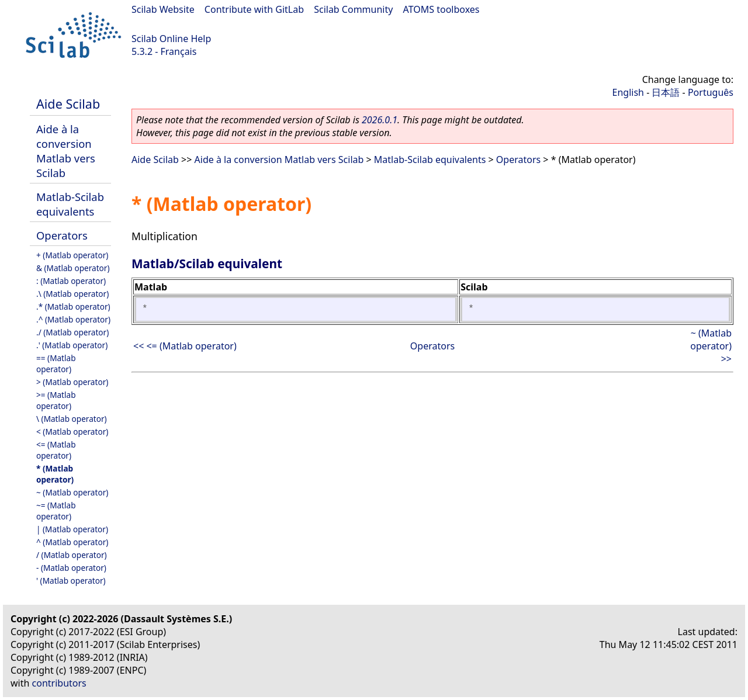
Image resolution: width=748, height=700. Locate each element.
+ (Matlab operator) (72, 255)
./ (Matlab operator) (72, 332)
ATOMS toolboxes (441, 9)
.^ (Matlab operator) (73, 319)
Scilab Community (353, 9)
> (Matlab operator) (72, 382)
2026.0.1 (380, 120)
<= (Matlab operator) (56, 450)
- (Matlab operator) (71, 568)
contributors (59, 683)
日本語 (666, 92)
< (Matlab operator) (72, 432)
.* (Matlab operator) (73, 306)
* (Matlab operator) (55, 474)
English (628, 92)
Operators (62, 235)
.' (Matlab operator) (72, 345)
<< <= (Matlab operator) (185, 346)
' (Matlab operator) (71, 581)
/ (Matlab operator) (72, 555)
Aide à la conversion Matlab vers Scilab (66, 151)
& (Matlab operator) (73, 268)
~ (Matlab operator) (72, 492)
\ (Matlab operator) (72, 419)
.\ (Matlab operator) (72, 294)
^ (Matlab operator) (72, 542)
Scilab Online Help (171, 39)
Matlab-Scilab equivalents (70, 204)
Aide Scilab (68, 104)
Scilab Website (163, 9)
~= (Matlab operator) (56, 511)
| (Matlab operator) (72, 529)
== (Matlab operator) (56, 363)
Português (711, 92)
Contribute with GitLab (254, 9)
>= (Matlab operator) (56, 400)
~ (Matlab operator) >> (711, 346)
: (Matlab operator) (71, 281)
